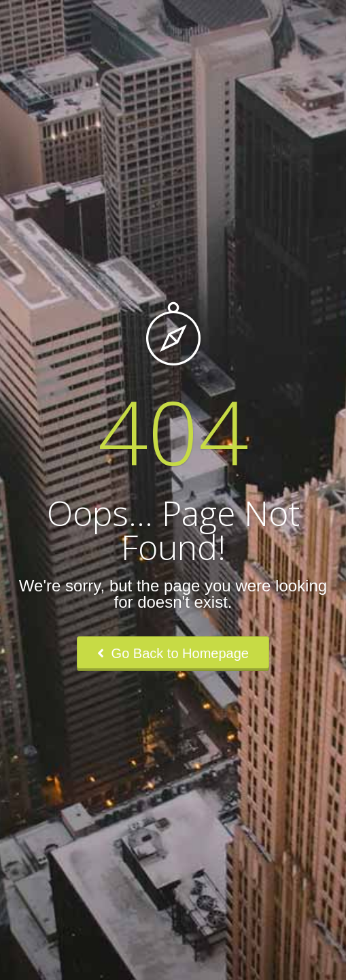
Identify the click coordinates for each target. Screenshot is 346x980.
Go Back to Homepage (173, 653)
